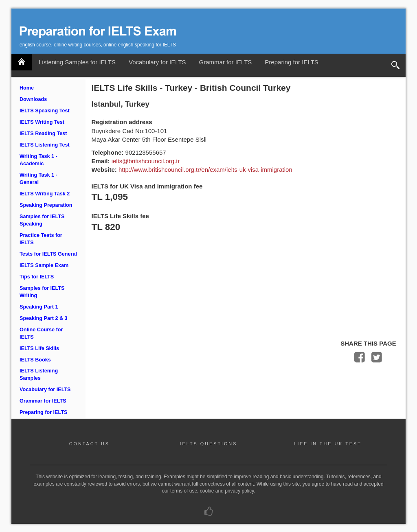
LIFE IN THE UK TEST (327, 444)
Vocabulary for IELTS (157, 62)
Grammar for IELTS (226, 62)
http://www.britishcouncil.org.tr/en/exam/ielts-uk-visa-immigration (205, 170)
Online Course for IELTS (41, 333)
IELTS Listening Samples (39, 374)
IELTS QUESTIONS (209, 444)
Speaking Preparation (46, 205)
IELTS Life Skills (39, 348)
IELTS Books (35, 360)
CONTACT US (89, 444)
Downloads (33, 99)
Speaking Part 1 (39, 307)
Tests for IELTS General (48, 254)
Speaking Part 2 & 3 (44, 318)
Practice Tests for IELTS (41, 239)
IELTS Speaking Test (45, 111)
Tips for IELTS (37, 277)
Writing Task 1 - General (38, 179)
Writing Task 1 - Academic (38, 160)
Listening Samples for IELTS (77, 62)
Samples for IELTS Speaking (42, 220)
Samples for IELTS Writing (42, 292)
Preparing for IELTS (291, 62)
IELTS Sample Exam (44, 265)
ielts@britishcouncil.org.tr (146, 161)
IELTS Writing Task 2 (45, 194)
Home (27, 88)
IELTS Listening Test (45, 145)
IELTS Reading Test (43, 134)
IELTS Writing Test (42, 122)
